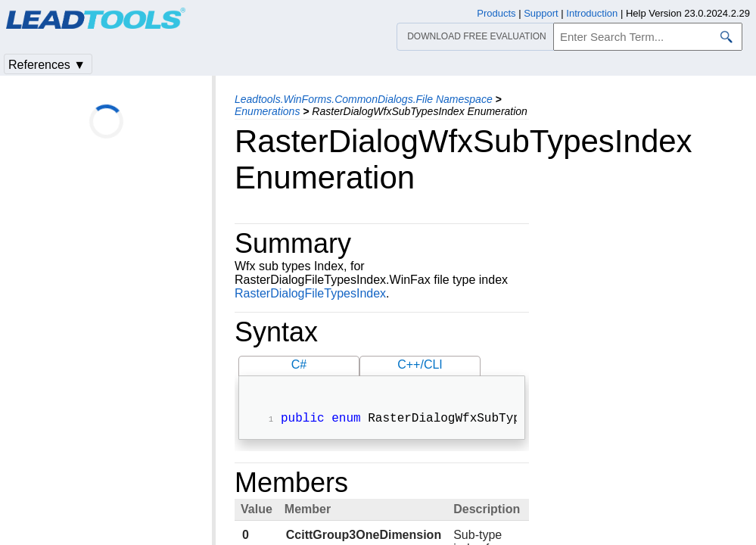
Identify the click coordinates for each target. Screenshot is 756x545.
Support (541, 13)
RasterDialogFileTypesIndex (310, 293)
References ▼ (47, 65)
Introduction (592, 13)
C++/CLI (420, 364)
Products (496, 13)
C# (299, 364)
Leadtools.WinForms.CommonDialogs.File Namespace (364, 99)
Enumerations (267, 111)
